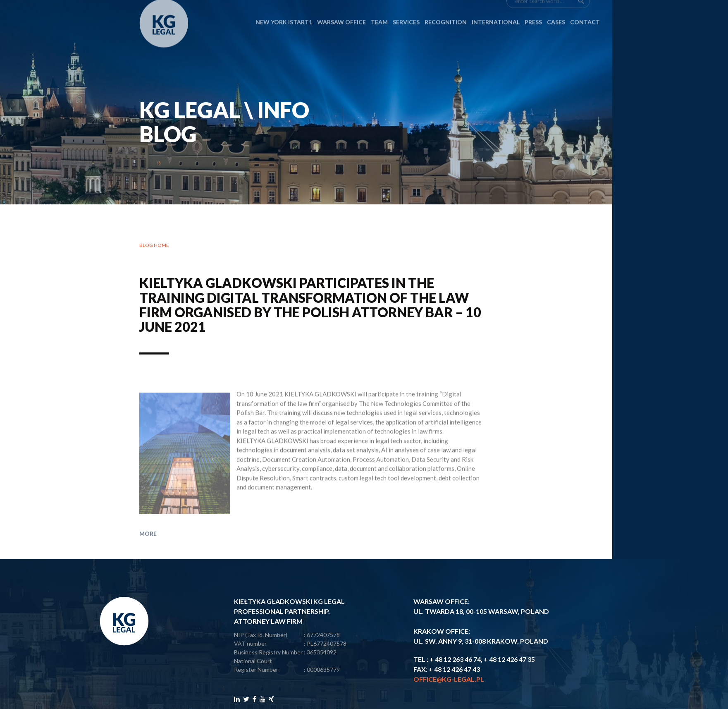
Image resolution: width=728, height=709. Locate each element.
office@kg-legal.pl (449, 679)
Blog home (154, 250)
